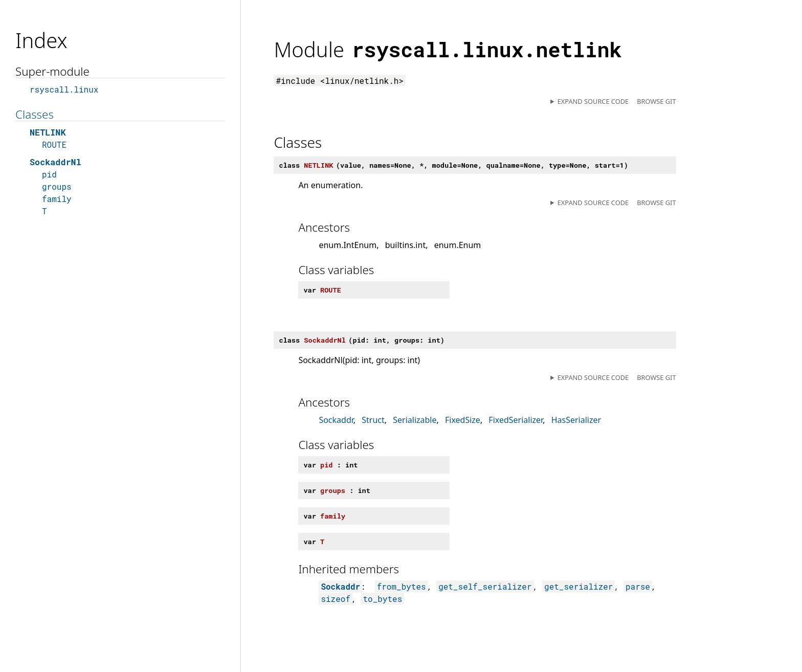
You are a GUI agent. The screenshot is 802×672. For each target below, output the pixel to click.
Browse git (656, 101)
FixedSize (463, 420)
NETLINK (48, 132)
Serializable (415, 420)
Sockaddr (336, 420)
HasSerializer (576, 420)
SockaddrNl (55, 162)
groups (57, 186)
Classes (35, 114)
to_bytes (382, 599)
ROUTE (54, 144)
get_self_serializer (485, 586)
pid (49, 174)
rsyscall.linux (64, 89)
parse (638, 586)
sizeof (336, 599)
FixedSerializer (516, 420)
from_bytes (402, 586)
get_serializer (578, 586)
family (57, 199)
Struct (373, 420)
